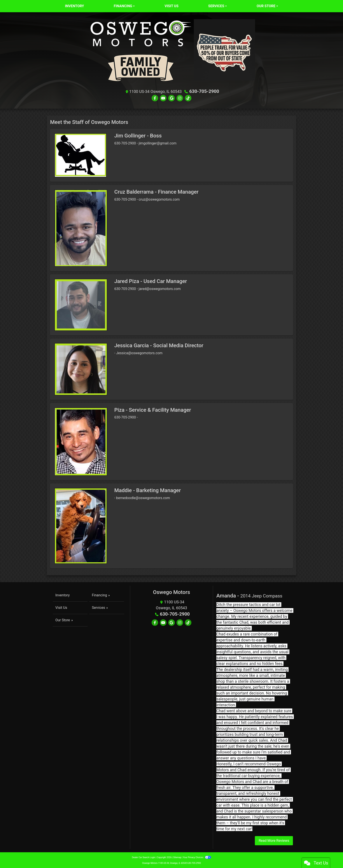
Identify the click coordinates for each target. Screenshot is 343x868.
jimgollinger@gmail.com (158, 143)
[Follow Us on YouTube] (163, 98)
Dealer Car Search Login (144, 857)
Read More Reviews (274, 840)
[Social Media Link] (180, 98)
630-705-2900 (204, 91)
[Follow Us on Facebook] (155, 98)
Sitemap (177, 857)
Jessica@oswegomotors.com (139, 353)
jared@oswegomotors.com (160, 289)
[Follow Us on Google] (171, 98)
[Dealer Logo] (141, 52)
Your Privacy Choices (197, 857)
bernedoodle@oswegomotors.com (143, 497)
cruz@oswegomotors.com (159, 199)
